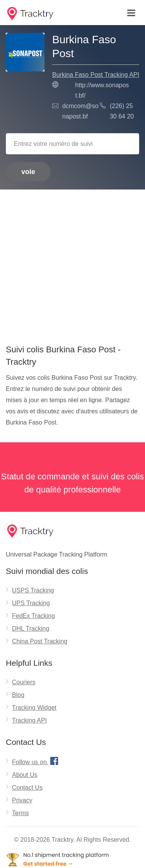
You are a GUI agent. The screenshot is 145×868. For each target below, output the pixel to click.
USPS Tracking (33, 590)
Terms (20, 813)
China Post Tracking (40, 641)
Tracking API (29, 720)
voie (28, 172)
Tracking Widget (34, 708)
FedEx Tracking (33, 616)
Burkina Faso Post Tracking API (96, 75)
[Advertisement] (72, 264)
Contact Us (27, 788)
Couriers (24, 682)
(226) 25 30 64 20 (122, 111)
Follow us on (36, 761)
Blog (18, 695)
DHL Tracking (31, 629)
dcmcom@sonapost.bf (80, 111)
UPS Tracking (31, 603)
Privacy (22, 800)
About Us (25, 775)
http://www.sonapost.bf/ (102, 90)
